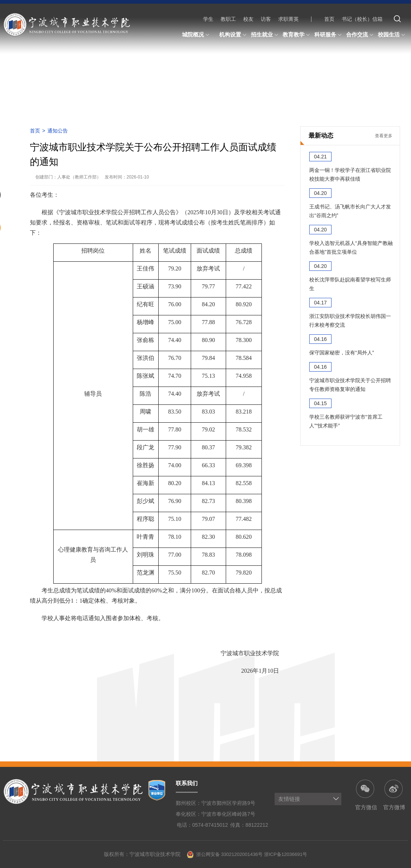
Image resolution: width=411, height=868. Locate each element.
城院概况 (197, 35)
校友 (248, 19)
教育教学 (297, 35)
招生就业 (265, 35)
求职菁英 (288, 19)
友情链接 (289, 799)
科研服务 (329, 35)
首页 (329, 19)
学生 (208, 19)
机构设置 (234, 35)
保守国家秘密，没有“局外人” (342, 353)
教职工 (228, 19)
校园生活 (392, 35)
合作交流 (361, 35)
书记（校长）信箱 (362, 19)
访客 (266, 19)
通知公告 (58, 131)
